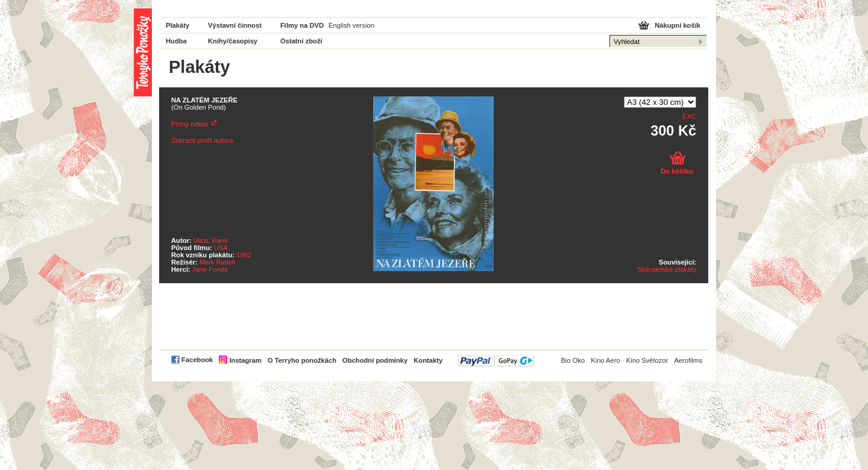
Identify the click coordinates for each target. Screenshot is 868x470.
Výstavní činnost (235, 25)
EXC (689, 116)
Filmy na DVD (302, 25)
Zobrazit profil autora (202, 140)
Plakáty (178, 25)
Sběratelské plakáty (667, 269)
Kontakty (428, 360)
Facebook (197, 360)
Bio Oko (573, 360)
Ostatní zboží (301, 41)
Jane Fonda (210, 269)
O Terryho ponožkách (302, 360)
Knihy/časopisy (233, 41)
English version (351, 25)
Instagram (245, 360)
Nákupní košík (678, 25)
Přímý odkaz (190, 124)
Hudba (176, 41)
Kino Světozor (647, 360)
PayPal (496, 361)
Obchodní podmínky (375, 360)
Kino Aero (605, 360)
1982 (244, 255)
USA (221, 248)
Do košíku (677, 171)
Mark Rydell (217, 262)
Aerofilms (688, 360)
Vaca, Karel (211, 240)
